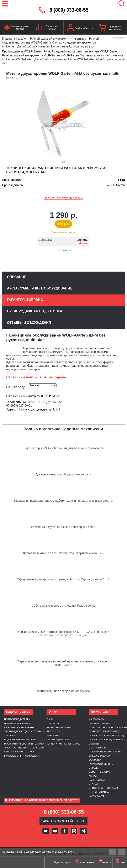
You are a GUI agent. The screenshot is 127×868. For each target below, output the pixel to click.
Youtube (55, 831)
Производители (12, 51)
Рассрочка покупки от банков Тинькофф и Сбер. (63, 527)
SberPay (87, 840)
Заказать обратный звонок (63, 821)
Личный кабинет (99, 723)
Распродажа (97, 780)
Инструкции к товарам (103, 788)
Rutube (74, 831)
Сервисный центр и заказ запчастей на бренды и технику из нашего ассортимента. (63, 663)
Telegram (83, 831)
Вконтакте (46, 831)
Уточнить (63, 224)
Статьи (93, 784)
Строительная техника (19, 752)
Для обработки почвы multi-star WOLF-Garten (65, 59)
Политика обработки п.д (104, 731)
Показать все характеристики (63, 198)
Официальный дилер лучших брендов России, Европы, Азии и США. (63, 579)
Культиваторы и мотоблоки (22, 756)
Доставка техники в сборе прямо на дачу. (64, 474)
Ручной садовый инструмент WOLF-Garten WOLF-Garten (40, 55)
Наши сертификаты (59, 727)
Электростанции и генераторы (24, 748)
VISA (35, 840)
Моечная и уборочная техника (24, 744)
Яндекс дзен (65, 831)
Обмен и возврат (100, 772)
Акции (93, 776)
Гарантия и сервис (101, 764)
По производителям (17, 719)
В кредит (94, 768)
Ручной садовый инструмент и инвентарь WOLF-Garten (81, 51)
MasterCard (49, 840)
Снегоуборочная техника (21, 727)
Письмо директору (59, 740)
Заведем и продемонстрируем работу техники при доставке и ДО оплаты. (63, 501)
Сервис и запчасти (101, 792)
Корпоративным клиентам (63, 744)
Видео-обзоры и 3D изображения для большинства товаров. (64, 448)
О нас (50, 719)
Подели (68, 840)
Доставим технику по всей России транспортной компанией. (63, 553)
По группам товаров (17, 723)
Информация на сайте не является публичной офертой (42, 800)
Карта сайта (96, 796)
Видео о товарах (100, 756)
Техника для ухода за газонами (25, 731)
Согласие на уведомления (106, 740)
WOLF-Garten (33, 51)
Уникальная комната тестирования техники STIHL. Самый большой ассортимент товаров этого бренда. (63, 634)
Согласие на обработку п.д (106, 736)
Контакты (53, 723)
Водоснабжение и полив (20, 740)
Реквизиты (54, 731)
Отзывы (94, 744)
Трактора (10, 736)
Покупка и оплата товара (105, 752)
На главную (96, 719)
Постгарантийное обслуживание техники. (64, 691)
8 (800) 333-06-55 (69, 10)
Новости (52, 736)
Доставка (95, 760)
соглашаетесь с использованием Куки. (52, 852)
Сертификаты (97, 748)
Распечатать (118, 38)
